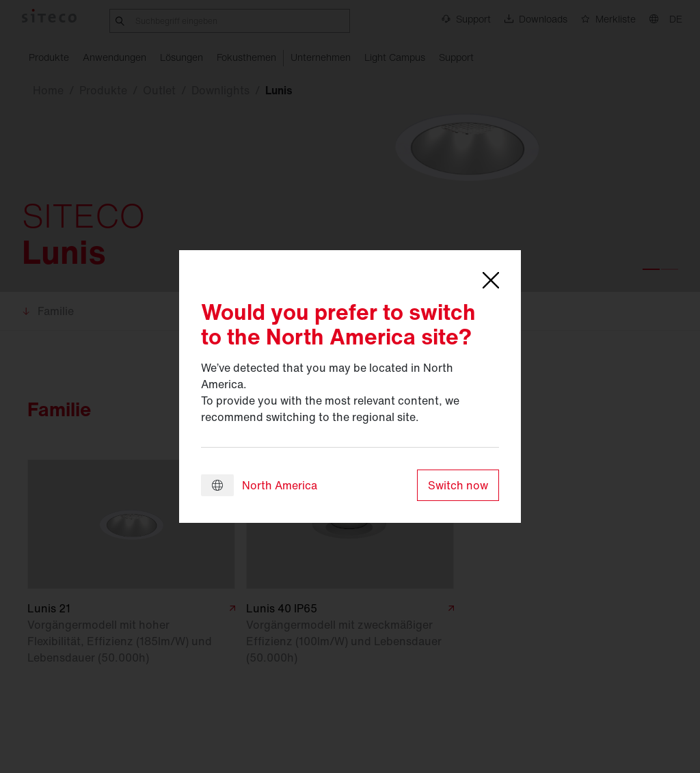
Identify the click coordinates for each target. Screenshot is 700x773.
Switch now (458, 485)
